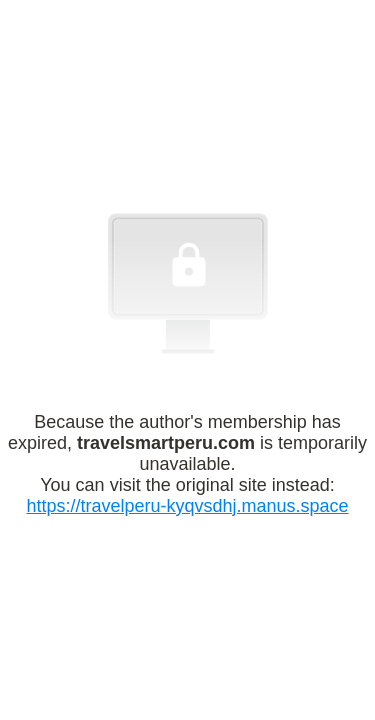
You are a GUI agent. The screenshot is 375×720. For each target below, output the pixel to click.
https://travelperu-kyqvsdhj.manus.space (187, 506)
